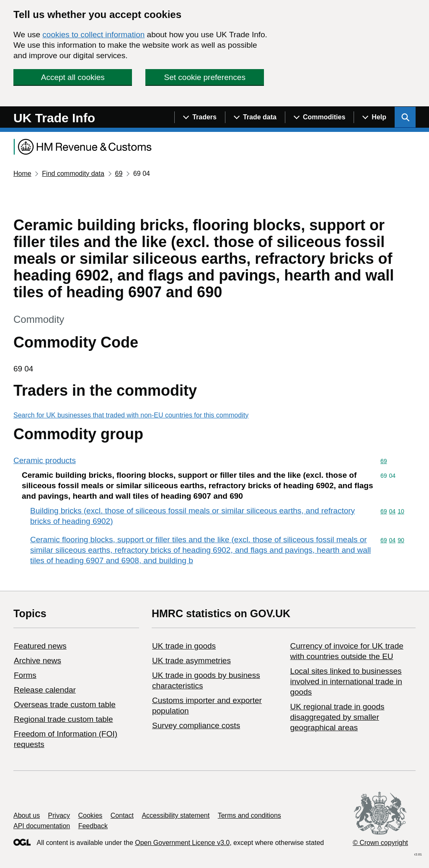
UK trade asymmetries (191, 661)
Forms (25, 675)
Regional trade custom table (63, 719)
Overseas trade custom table (65, 704)
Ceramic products (45, 460)
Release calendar (45, 690)
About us (27, 815)
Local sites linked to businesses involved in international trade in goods (346, 681)
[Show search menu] (405, 117)
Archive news (37, 661)
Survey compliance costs (196, 725)
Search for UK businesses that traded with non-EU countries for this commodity (131, 415)
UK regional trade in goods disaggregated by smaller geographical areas (337, 717)
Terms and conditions (249, 815)
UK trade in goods (184, 646)
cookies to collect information (93, 35)
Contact (122, 815)
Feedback (93, 826)
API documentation (42, 826)
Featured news (40, 646)
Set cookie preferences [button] (205, 77)
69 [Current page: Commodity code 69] (119, 174)
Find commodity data (73, 174)
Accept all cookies (73, 77)
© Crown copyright (380, 843)
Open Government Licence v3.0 (182, 843)
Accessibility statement (176, 815)
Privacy (59, 815)
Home (22, 174)
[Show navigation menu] (200, 117)
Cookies (90, 815)
